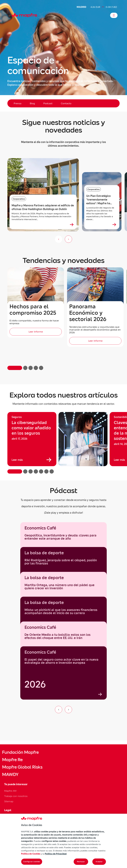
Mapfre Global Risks (22, 767)
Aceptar (99, 862)
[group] (32, 439)
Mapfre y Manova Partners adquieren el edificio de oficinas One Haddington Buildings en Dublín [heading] (43, 207)
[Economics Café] (63, 673)
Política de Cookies (31, 854)
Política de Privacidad (56, 854)
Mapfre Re (12, 760)
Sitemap (9, 801)
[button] (15, 368)
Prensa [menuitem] (18, 103)
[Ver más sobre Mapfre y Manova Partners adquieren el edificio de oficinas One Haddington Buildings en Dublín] (72, 225)
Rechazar (81, 862)
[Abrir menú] (114, 15)
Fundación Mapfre (20, 752)
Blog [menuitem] (32, 103)
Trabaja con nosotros (16, 796)
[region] (63, 443)
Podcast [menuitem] (48, 103)
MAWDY (10, 774)
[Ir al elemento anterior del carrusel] (59, 710)
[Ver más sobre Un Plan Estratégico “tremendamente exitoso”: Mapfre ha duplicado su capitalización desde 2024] (114, 225)
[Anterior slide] (59, 239)
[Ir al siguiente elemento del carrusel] (68, 710)
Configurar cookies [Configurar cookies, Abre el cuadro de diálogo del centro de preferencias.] (32, 862)
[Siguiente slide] (68, 239)
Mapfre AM (10, 791)
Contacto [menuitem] (66, 103)
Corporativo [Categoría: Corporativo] (19, 199)
